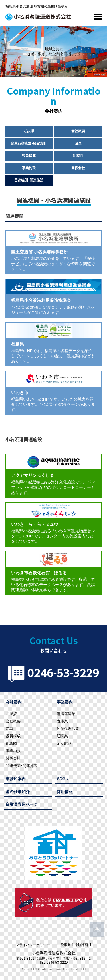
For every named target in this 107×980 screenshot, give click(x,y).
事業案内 (65, 702)
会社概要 (78, 131)
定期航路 (64, 743)
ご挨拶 (29, 131)
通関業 (62, 736)
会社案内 (14, 702)
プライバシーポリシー (33, 945)
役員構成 (29, 156)
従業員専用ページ (22, 804)
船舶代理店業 (68, 729)
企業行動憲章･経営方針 (29, 143)
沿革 (78, 143)
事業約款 (29, 168)
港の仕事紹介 (18, 792)
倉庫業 (62, 721)
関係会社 (78, 168)
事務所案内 (16, 779)
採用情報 (65, 792)
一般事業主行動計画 (72, 945)
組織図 (78, 156)
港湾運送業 (66, 714)
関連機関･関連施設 (29, 180)
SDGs (62, 779)
